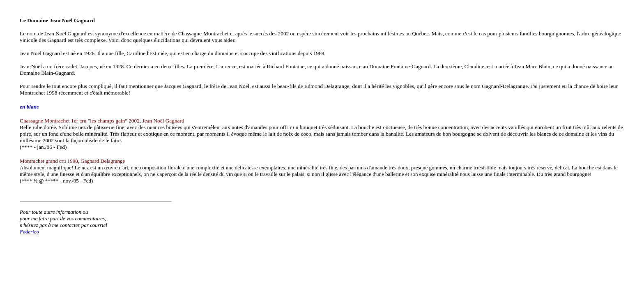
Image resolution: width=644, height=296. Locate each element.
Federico (29, 232)
